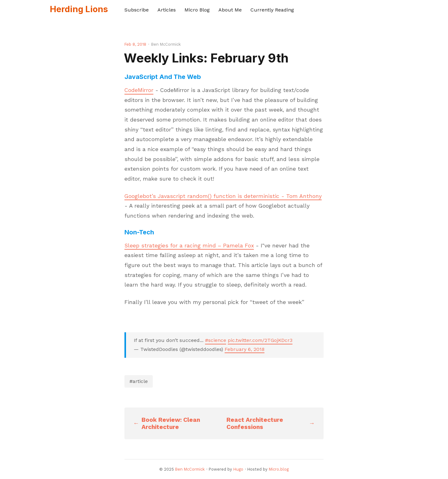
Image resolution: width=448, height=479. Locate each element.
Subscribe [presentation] (137, 10)
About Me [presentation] (230, 10)
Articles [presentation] (167, 10)
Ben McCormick (190, 469)
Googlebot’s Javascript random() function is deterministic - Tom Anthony (223, 196)
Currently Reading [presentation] (272, 10)
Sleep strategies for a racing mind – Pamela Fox (189, 246)
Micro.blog (279, 469)
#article (139, 381)
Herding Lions (79, 9)
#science (216, 340)
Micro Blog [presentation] (197, 10)
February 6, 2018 (245, 349)
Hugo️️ (238, 469)
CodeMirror (139, 90)
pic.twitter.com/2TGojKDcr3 (260, 340)
